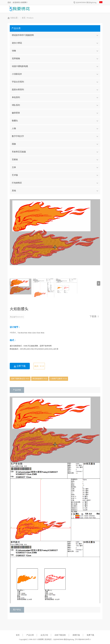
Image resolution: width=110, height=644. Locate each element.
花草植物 (55, 58)
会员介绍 (44, 635)
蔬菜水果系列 (55, 90)
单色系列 (55, 97)
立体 (55, 167)
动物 (55, 51)
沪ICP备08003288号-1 (83, 639)
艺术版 (55, 175)
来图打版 (76, 635)
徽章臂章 (55, 113)
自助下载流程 (60, 635)
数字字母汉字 (55, 136)
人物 (55, 128)
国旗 (55, 144)
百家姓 (55, 160)
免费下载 (90, 635)
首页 (24, 18)
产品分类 (30, 635)
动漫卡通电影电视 (55, 66)
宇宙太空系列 (55, 82)
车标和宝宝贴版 (55, 152)
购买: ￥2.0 (39, 366)
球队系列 (55, 105)
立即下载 (20, 366)
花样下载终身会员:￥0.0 (20, 379)
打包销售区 (55, 183)
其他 (55, 191)
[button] (99, 283)
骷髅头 (55, 121)
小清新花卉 (55, 74)
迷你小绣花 (55, 43)
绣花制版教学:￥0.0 (40, 379)
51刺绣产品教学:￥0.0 (59, 379)
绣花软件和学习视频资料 (55, 35)
